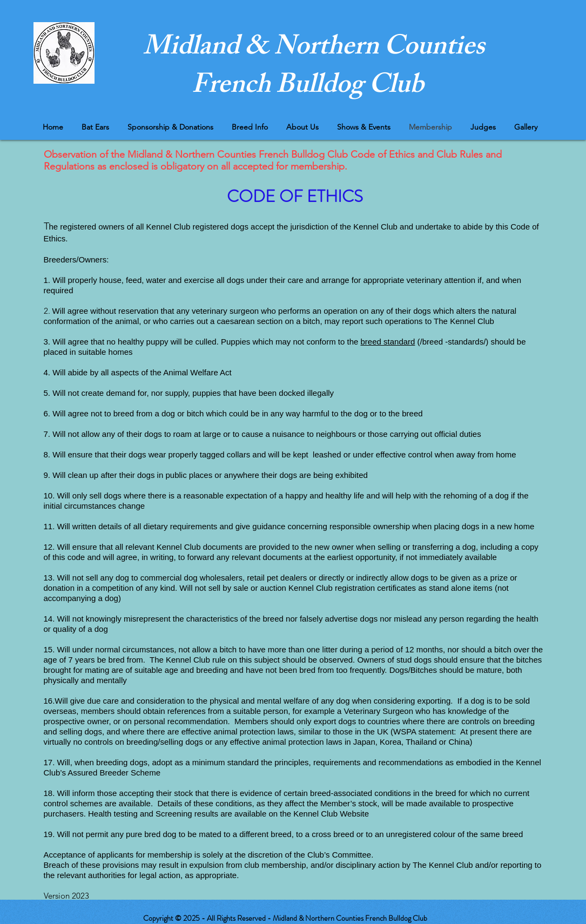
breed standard (388, 342)
